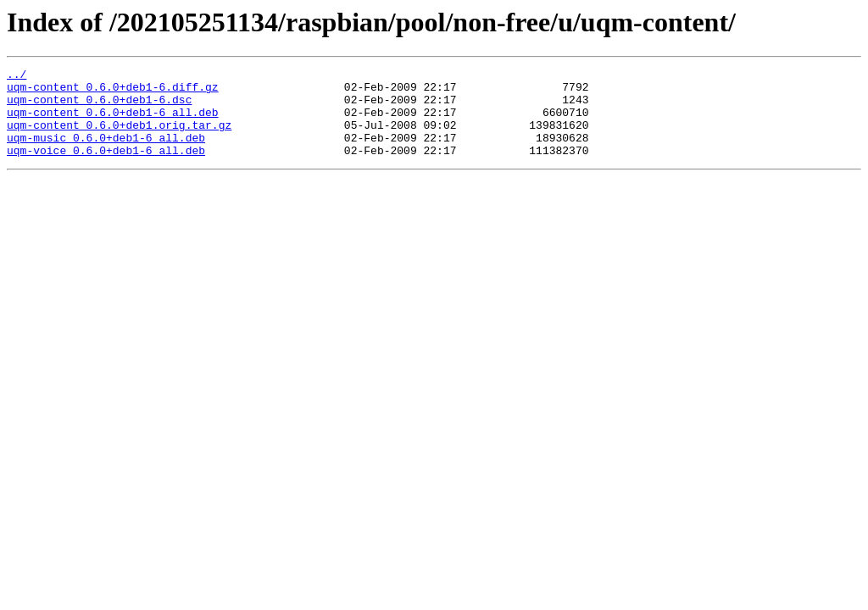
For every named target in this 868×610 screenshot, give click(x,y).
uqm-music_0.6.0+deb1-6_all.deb (106, 152)
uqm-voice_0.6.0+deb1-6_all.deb (106, 168)
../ (17, 76)
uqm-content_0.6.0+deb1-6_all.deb (113, 122)
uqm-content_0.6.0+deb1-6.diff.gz (113, 91)
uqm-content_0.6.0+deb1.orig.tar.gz (119, 137)
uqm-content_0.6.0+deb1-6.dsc (99, 107)
